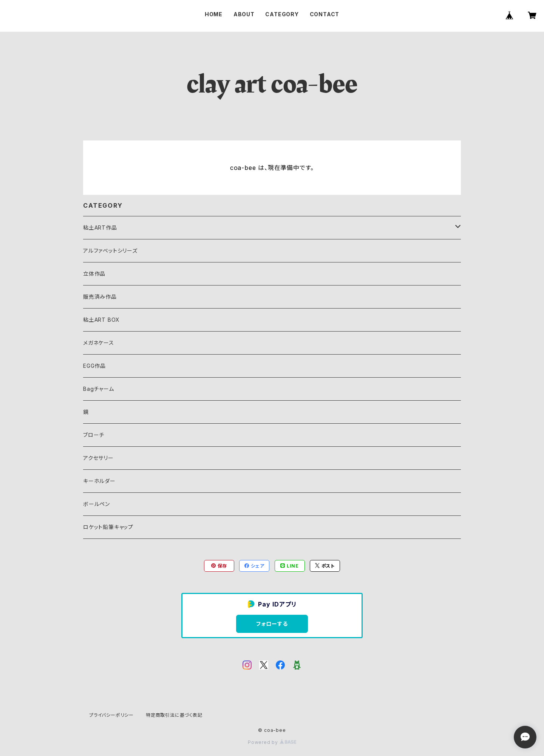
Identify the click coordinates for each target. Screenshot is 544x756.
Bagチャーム (99, 389)
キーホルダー (99, 481)
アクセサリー (98, 458)
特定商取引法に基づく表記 (174, 715)
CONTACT (325, 14)
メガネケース (99, 343)
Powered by (272, 742)
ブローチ (94, 435)
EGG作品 (94, 366)
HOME (214, 14)
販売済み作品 (100, 297)
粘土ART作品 (100, 228)
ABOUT (244, 14)
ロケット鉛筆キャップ (108, 527)
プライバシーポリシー (111, 715)
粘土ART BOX (101, 320)
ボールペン (97, 504)
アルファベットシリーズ (110, 251)
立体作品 (94, 274)
